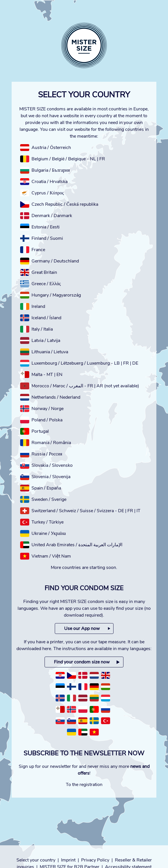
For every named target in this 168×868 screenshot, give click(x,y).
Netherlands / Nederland (56, 397)
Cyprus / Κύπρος (48, 193)
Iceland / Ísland (46, 318)
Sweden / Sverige (49, 499)
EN (59, 375)
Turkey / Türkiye (48, 522)
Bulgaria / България (51, 170)
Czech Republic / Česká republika (65, 204)
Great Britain (44, 272)
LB (117, 363)
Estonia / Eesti (46, 227)
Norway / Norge (48, 409)
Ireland (38, 306)
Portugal (40, 431)
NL (93, 159)
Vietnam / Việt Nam (51, 556)
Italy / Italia (42, 329)
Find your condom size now (82, 662)
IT (138, 511)
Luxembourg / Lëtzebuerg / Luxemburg (71, 363)
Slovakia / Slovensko (52, 465)
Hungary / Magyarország (56, 295)
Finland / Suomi (47, 238)
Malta (37, 375)
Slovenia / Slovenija (51, 477)
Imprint (68, 860)
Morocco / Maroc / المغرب (57, 386)
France (38, 250)
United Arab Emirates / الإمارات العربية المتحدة (77, 545)
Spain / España (46, 488)
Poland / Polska (47, 420)
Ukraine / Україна (49, 533)
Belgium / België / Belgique (59, 159)
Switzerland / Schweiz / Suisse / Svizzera (73, 511)
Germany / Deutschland (55, 261)
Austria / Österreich (51, 148)
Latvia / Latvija (46, 341)
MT (50, 375)
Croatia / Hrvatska (50, 182)
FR (102, 159)
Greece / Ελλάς (46, 284)
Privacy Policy (95, 860)
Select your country (36, 860)
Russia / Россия (47, 454)
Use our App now (82, 629)
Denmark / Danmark (52, 216)
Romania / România (51, 443)
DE (135, 363)
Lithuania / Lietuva (50, 352)
